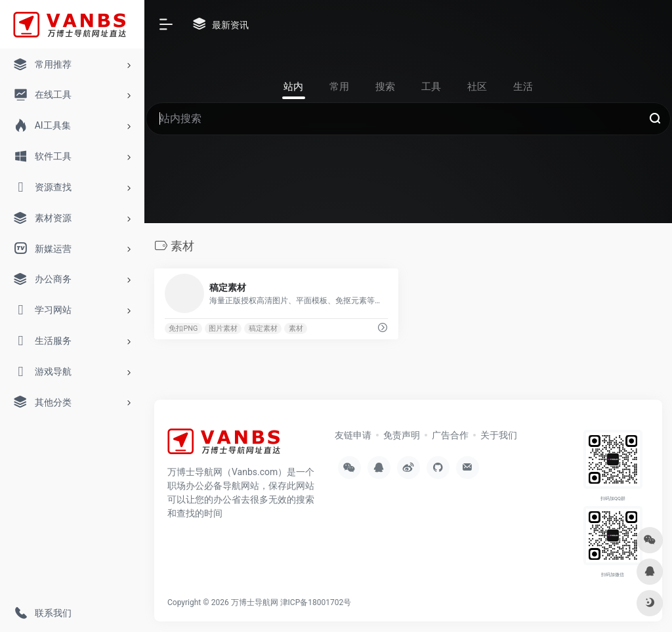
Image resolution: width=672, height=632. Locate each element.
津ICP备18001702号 (316, 602)
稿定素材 (263, 328)
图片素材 (223, 328)
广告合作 (450, 435)
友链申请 (353, 435)
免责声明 (402, 435)
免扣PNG (183, 328)
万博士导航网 (255, 602)
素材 (296, 328)
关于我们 (499, 435)
